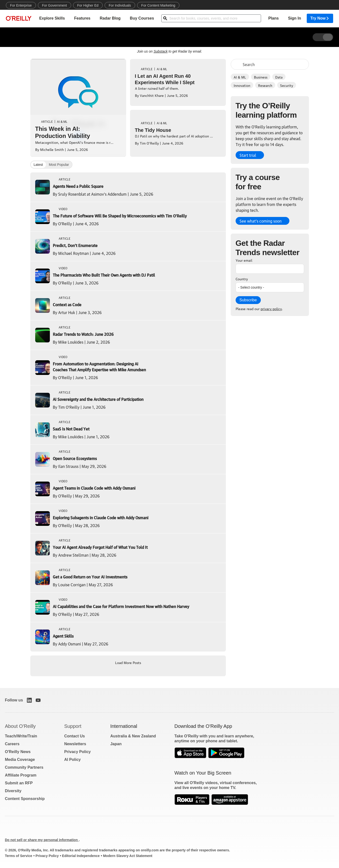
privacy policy (271, 308)
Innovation (242, 85)
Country (242, 279)
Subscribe (248, 300)
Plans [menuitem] (274, 18)
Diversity (13, 791)
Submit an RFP (19, 783)
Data (279, 77)
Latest (38, 165)
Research (265, 85)
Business (261, 77)
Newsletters (75, 744)
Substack (161, 51)
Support (73, 726)
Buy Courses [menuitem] (142, 18)
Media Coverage (20, 760)
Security (287, 85)
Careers (12, 744)
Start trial (248, 155)
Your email (244, 260)
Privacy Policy (78, 752)
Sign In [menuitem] (294, 18)
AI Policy (73, 760)
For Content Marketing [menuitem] (158, 5)
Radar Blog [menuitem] (110, 18)
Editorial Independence (81, 856)
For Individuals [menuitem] (120, 5)
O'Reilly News (18, 752)
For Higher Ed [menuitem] (88, 5)
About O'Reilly (20, 726)
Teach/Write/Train (21, 736)
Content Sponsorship (25, 799)
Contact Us (75, 736)
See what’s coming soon (261, 221)
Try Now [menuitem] (320, 18)
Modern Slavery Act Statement (128, 856)
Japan (116, 744)
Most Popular (59, 165)
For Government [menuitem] (55, 5)
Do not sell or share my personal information (42, 840)
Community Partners (24, 767)
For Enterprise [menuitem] (21, 5)
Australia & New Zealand (133, 736)
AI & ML (240, 77)
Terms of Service (19, 856)
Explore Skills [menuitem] (52, 18)
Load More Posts (128, 662)
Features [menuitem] (82, 18)
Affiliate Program (21, 775)
